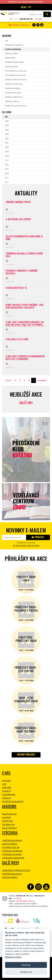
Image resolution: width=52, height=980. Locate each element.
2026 (7, 121)
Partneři (7, 788)
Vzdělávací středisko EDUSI (16, 870)
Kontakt (7, 781)
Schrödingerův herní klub (15, 75)
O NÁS (6, 773)
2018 (7, 156)
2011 (7, 182)
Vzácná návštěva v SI (16, 288)
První (9, 380)
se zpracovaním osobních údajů (26, 545)
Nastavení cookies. (13, 957)
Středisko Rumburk (13, 88)
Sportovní (7, 821)
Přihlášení (14, 25)
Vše (6, 41)
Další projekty (10, 828)
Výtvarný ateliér (11, 53)
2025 (7, 125)
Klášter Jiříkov (10, 58)
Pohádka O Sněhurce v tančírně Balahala (22, 272)
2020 (7, 147)
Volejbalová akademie (14, 45)
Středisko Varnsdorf (13, 93)
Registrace (25, 25)
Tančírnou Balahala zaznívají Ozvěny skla (24, 255)
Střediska (10, 833)
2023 (7, 134)
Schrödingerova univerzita (16, 71)
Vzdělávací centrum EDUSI (15, 106)
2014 (7, 173)
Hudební (6, 817)
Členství (6, 791)
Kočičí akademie (11, 66)
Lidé (4, 784)
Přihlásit (38, 537)
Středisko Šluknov (12, 101)
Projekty (7, 798)
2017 (7, 160)
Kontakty (38, 19)
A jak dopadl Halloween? (18, 219)
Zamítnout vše (26, 972)
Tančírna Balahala (13, 49)
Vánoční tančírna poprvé (18, 202)
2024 (7, 130)
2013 (7, 178)
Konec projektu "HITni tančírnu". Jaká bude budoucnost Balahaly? (25, 306)
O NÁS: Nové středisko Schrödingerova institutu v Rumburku (25, 358)
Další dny (26, 403)
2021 (7, 143)
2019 (7, 151)
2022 (7, 138)
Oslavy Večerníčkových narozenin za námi (24, 238)
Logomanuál (9, 794)
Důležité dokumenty (13, 801)
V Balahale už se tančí (17, 339)
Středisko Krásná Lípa (14, 84)
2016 (7, 165)
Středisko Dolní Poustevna (16, 79)
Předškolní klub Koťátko (15, 62)
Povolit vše (26, 965)
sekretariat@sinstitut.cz (25, 901)
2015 (7, 169)
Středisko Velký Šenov (14, 97)
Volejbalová (8, 824)
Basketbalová (9, 814)
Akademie (9, 806)
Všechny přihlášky (26, 755)
